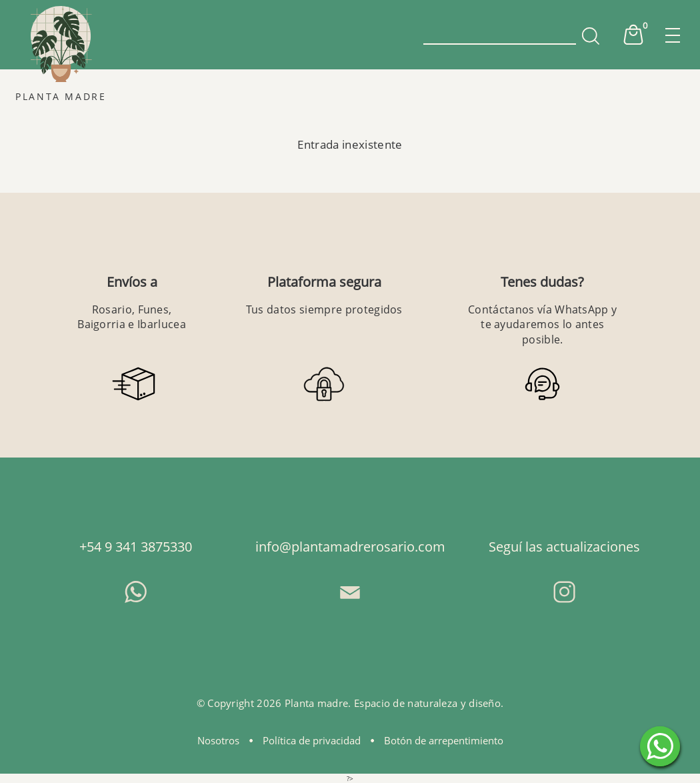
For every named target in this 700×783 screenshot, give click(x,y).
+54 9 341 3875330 (136, 547)
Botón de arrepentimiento (444, 740)
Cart (633, 35)
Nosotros (218, 740)
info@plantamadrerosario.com (350, 547)
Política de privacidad (312, 740)
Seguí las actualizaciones (564, 547)
